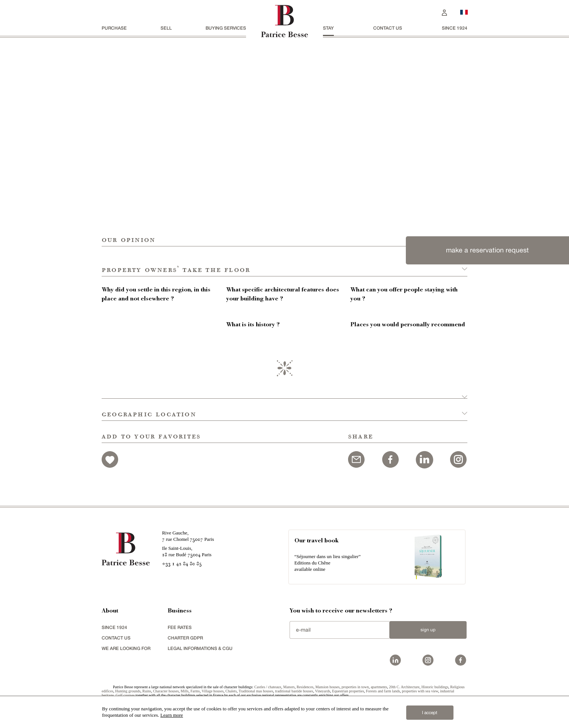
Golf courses (125, 695)
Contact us (388, 28)
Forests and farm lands (383, 691)
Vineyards (323, 691)
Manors (289, 687)
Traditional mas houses (256, 691)
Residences (305, 687)
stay (328, 28)
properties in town (355, 687)
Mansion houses (328, 687)
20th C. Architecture (404, 687)
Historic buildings (435, 687)
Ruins (147, 691)
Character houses (166, 691)
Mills (185, 691)
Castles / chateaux (268, 687)
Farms (195, 691)
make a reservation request (487, 250)
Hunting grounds (128, 691)
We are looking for (126, 648)
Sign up (428, 630)
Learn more (172, 715)
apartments (379, 687)
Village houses (212, 691)
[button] (284, 261)
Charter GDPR (185, 638)
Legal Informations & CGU (200, 648)
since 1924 (455, 28)
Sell (166, 28)
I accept (430, 713)
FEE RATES (180, 627)
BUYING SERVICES (226, 28)
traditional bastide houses (294, 691)
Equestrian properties (348, 691)
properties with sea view (420, 691)
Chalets (231, 691)
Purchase (114, 28)
